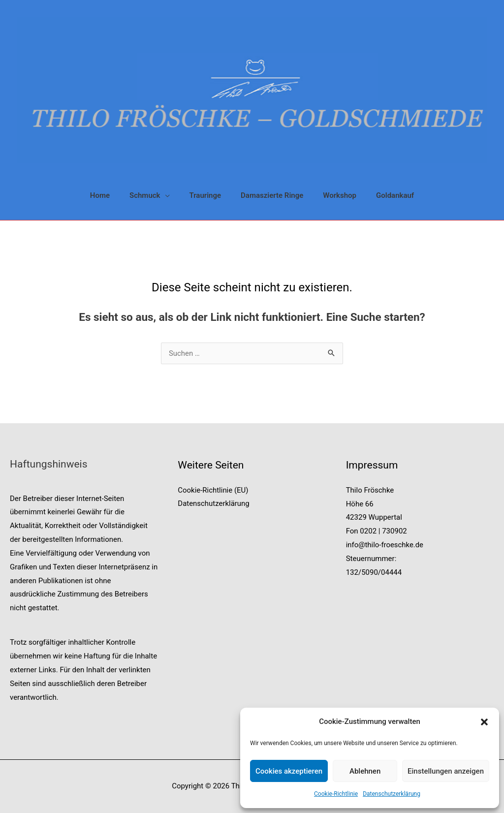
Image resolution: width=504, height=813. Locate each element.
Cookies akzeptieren (289, 771)
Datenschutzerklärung (392, 794)
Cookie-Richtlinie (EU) (213, 490)
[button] (484, 722)
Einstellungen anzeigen (446, 771)
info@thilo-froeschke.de (385, 545)
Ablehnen (365, 771)
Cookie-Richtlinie (336, 794)
